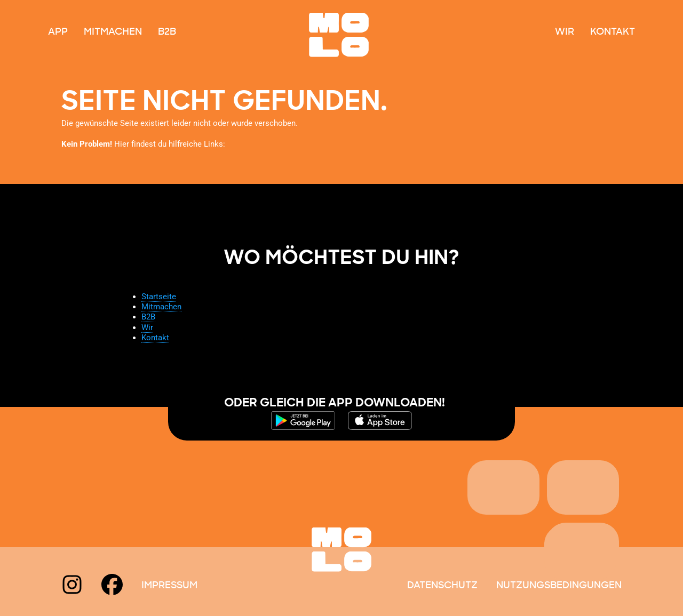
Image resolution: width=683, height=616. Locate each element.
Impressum (169, 586)
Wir (565, 32)
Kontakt (613, 32)
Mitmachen (113, 32)
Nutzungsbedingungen (559, 586)
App (58, 32)
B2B (167, 32)
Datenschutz (442, 586)
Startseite (159, 297)
